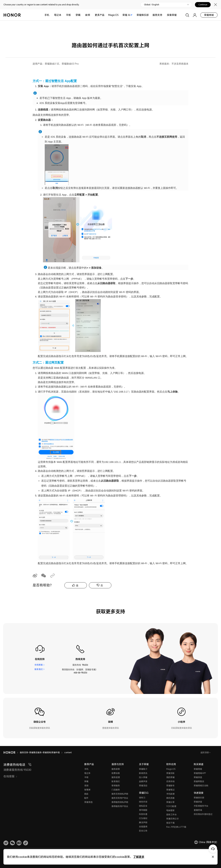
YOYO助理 (171, 806)
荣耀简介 (143, 769)
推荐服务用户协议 (120, 806)
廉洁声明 (143, 822)
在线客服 (39, 665)
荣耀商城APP (200, 773)
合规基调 (143, 827)
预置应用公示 (172, 819)
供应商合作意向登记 (203, 814)
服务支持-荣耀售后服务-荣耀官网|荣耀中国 (40, 752)
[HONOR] (9, 753)
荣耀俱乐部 (143, 15)
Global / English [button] (152, 5)
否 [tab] (102, 585)
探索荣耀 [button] (172, 15)
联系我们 (39, 670)
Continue (203, 5)
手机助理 (170, 794)
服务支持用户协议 (120, 798)
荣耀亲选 (88, 802)
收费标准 (116, 773)
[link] (6, 843)
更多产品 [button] (100, 15)
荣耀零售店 (199, 781)
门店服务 (116, 790)
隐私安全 (143, 806)
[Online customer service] (213, 849)
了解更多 (139, 857)
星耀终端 (198, 810)
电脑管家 (170, 810)
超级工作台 (171, 814)
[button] (12, 843)
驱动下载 (170, 823)
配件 (86, 798)
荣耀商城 (209, 15)
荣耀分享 (170, 802)
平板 (68, 15)
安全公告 (143, 831)
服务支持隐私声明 (120, 794)
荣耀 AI (128, 15)
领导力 (142, 798)
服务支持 (157, 15)
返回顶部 (205, 752)
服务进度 (116, 777)
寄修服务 (116, 786)
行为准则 (143, 818)
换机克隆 (170, 798)
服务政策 (116, 769)
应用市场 (170, 781)
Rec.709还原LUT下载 (176, 827)
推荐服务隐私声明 (120, 802)
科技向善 (143, 814)
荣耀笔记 (170, 790)
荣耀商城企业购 (201, 786)
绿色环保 (143, 802)
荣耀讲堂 (198, 802)
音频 (88, 15)
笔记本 (58, 15)
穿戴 (78, 15)
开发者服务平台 (201, 806)
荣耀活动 (143, 786)
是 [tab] (77, 585)
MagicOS (113, 15)
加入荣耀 (143, 777)
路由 (86, 794)
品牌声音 (143, 781)
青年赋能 (143, 810)
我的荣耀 (170, 777)
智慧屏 (87, 790)
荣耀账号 (170, 786)
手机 (47, 15)
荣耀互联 (170, 773)
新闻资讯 (143, 773)
